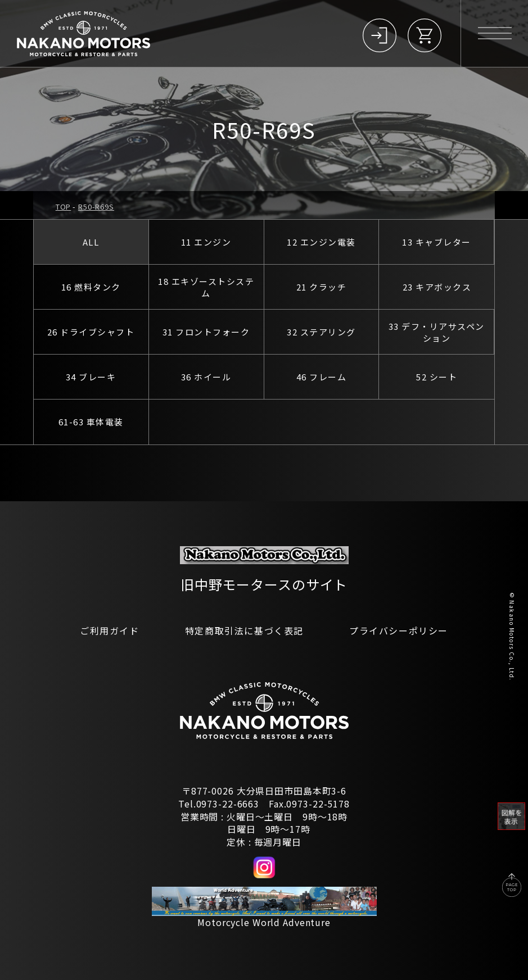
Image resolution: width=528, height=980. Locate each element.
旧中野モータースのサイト (264, 584)
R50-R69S (96, 207)
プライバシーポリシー (399, 630)
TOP (64, 207)
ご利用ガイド (110, 630)
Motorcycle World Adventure (264, 922)
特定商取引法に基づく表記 (244, 630)
